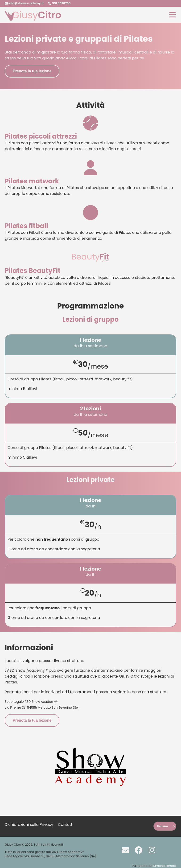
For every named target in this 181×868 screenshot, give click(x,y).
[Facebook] (136, 850)
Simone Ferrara (165, 866)
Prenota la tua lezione (32, 71)
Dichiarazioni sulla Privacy (29, 825)
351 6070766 (59, 3)
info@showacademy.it (24, 3)
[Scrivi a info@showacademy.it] (123, 850)
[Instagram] (150, 850)
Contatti (66, 825)
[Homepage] (33, 20)
